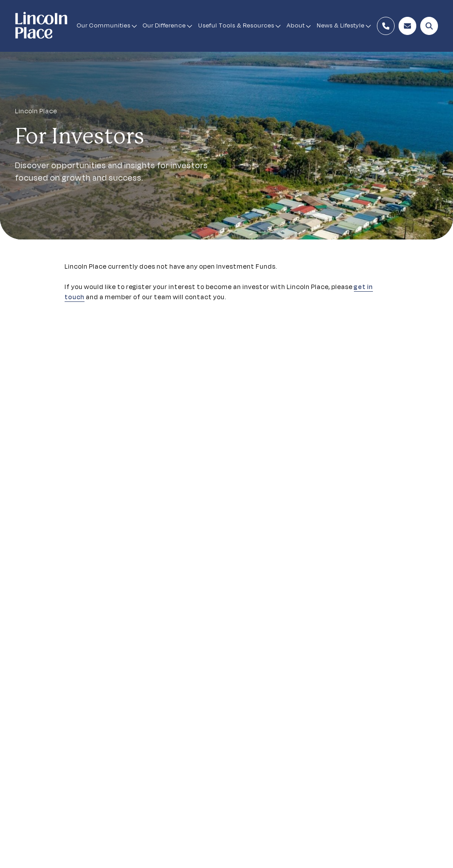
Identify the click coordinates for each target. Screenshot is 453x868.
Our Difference (164, 25)
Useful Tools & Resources (236, 25)
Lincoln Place (36, 111)
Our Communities (104, 25)
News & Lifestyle (341, 25)
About (296, 25)
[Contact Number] (386, 26)
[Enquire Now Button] (407, 26)
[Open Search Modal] (429, 26)
